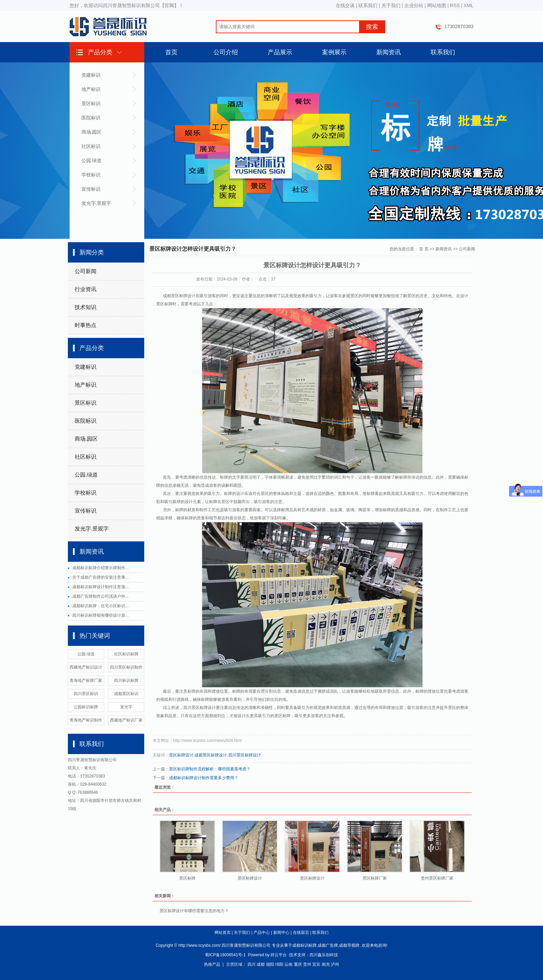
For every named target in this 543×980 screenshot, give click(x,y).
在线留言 (301, 933)
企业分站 (414, 5)
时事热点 (86, 325)
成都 (261, 964)
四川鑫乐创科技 (324, 955)
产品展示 (280, 52)
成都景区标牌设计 (211, 755)
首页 (171, 52)
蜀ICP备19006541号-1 (225, 955)
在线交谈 (345, 5)
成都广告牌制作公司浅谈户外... (100, 596)
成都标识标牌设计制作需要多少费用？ (204, 778)
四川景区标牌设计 (245, 755)
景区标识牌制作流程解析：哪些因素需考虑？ (210, 769)
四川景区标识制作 (126, 667)
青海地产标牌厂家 (86, 680)
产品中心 (262, 933)
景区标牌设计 (181, 755)
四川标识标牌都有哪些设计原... (100, 615)
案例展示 (334, 52)
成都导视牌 (349, 945)
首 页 (424, 249)
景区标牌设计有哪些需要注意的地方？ (194, 911)
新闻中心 (281, 933)
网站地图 (437, 5)
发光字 (126, 707)
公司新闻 (86, 271)
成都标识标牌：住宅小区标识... (100, 606)
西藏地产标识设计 (86, 667)
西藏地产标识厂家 (126, 720)
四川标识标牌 (126, 680)
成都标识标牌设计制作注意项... (100, 587)
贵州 (307, 964)
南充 (326, 964)
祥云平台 (279, 955)
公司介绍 (226, 52)
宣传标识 (91, 189)
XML (469, 5)
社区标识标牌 (126, 654)
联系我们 (368, 5)
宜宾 (316, 964)
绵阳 (279, 964)
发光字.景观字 (96, 203)
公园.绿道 (92, 160)
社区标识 (91, 146)
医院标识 (91, 118)
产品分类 (100, 52)
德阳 (270, 964)
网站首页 (223, 933)
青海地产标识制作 (86, 720)
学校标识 (91, 175)
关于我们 (391, 5)
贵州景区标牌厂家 (437, 878)
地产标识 (91, 89)
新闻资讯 (389, 52)
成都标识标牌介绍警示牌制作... (100, 568)
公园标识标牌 (86, 707)
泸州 (335, 964)
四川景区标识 (86, 694)
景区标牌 (187, 878)
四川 (251, 964)
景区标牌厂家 (375, 878)
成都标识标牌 (304, 945)
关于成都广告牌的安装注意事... (100, 577)
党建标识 (91, 75)
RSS (455, 5)
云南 (288, 964)
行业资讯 (86, 289)
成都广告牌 (328, 945)
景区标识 (91, 103)
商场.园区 (92, 132)
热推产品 (212, 964)
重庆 (298, 964)
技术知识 (86, 307)
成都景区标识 (126, 694)
